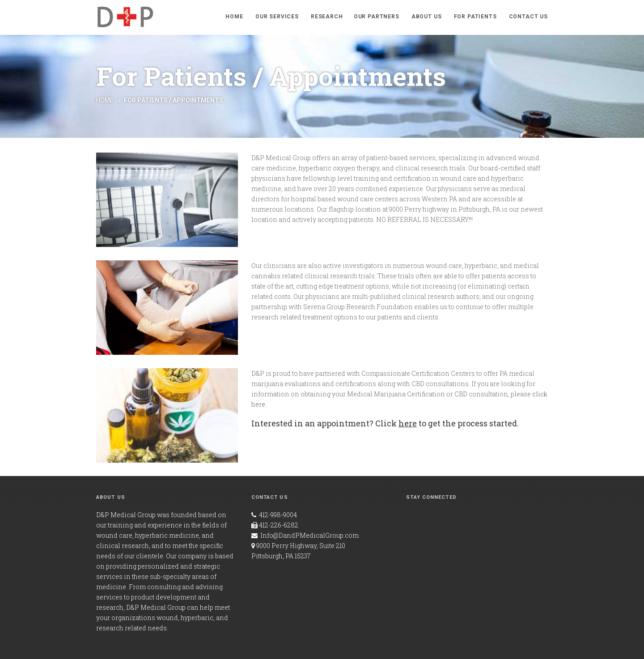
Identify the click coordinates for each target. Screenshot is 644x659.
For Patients (475, 17)
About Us (427, 17)
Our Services (277, 17)
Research (327, 17)
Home (234, 17)
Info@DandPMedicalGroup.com (309, 535)
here (408, 423)
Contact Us (528, 17)
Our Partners (377, 17)
